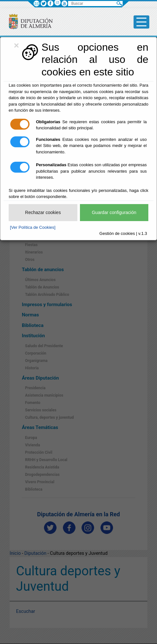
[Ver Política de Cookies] (33, 227)
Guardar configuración (114, 212)
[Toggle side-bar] (141, 22)
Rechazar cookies (43, 212)
